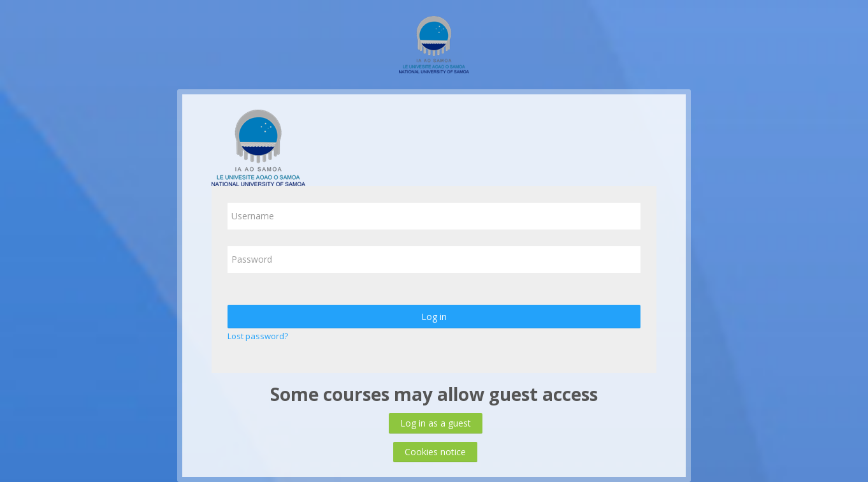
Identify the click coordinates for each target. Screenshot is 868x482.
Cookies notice (435, 452)
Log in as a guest (436, 423)
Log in (434, 317)
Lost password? (258, 336)
